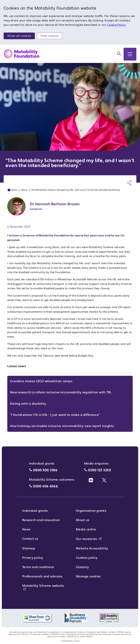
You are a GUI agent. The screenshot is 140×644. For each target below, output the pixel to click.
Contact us (30, 539)
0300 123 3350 (100, 470)
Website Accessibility (92, 548)
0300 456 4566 (45, 486)
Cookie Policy (116, 25)
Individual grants (35, 511)
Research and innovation (41, 520)
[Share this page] (129, 183)
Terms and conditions (38, 567)
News (24, 190)
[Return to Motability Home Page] (21, 54)
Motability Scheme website (43, 587)
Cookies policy (87, 558)
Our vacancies (89, 539)
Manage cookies (88, 576)
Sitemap (29, 548)
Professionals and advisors (42, 576)
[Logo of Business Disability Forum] (76, 618)
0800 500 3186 (45, 470)
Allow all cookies (19, 36)
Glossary (82, 567)
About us (82, 520)
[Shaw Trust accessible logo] (37, 618)
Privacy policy (33, 558)
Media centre (86, 529)
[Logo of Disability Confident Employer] (109, 618)
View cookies (49, 36)
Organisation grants (91, 511)
